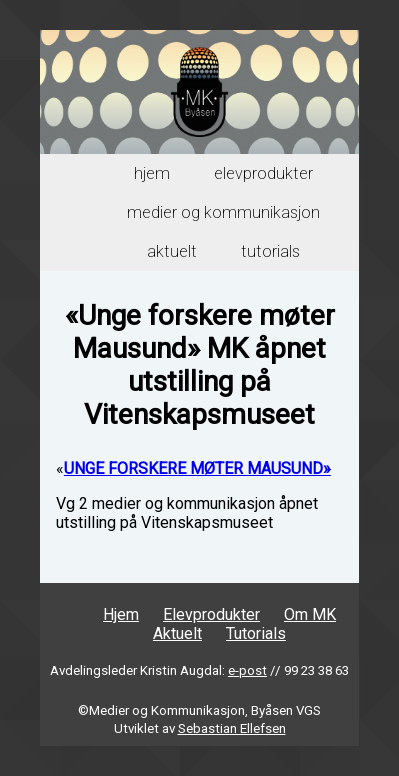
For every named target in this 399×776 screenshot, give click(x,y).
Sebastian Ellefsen (232, 728)
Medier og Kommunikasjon (223, 212)
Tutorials (270, 251)
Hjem (152, 173)
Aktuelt (172, 251)
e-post (247, 670)
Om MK (310, 614)
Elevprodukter (263, 173)
